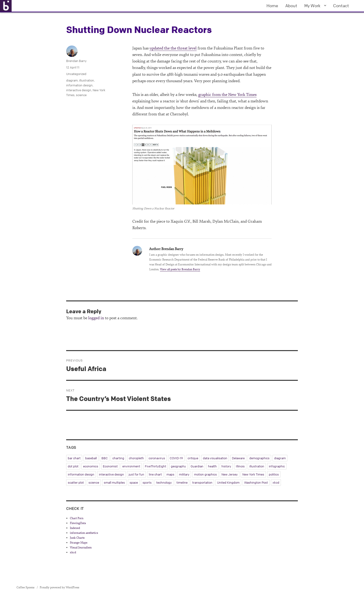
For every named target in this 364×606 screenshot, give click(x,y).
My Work (312, 6)
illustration (87, 80)
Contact (341, 6)
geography (178, 466)
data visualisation (215, 458)
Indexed (75, 528)
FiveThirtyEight (156, 466)
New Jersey (230, 474)
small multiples (114, 482)
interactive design (79, 90)
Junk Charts (77, 538)
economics (91, 466)
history (226, 466)
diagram (72, 80)
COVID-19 (176, 458)
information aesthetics (84, 533)
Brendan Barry (76, 61)
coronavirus (157, 458)
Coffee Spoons (26, 587)
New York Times (253, 474)
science (81, 95)
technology (164, 482)
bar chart (74, 458)
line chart (155, 474)
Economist (110, 466)
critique (193, 458)
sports (147, 482)
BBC (105, 458)
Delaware (238, 458)
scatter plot (76, 482)
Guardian (197, 466)
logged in (96, 318)
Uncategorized (76, 74)
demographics (259, 458)
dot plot (73, 466)
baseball (91, 458)
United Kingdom (228, 482)
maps (170, 474)
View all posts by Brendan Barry (180, 269)
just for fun (136, 474)
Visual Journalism (81, 547)
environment (131, 466)
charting (118, 458)
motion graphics (205, 474)
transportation (202, 482)
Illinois (240, 466)
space (134, 482)
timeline (182, 482)
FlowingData (78, 523)
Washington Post (256, 482)
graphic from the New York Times (227, 95)
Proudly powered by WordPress (59, 587)
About (291, 6)
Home (272, 6)
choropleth (136, 458)
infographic (277, 466)
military (184, 474)
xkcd (276, 482)
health (212, 466)
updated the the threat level (173, 48)
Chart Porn (77, 518)
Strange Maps (79, 543)
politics (274, 474)
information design (79, 85)
